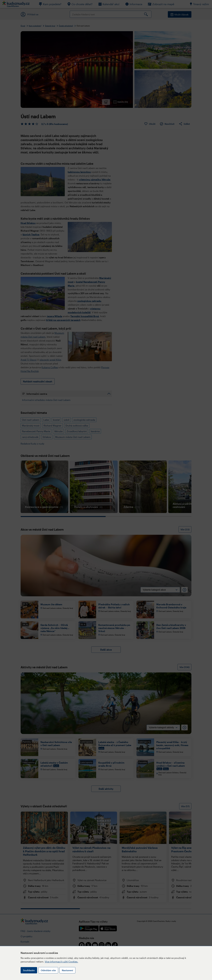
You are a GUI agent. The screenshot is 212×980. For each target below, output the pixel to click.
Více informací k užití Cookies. (61, 962)
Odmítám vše (48, 970)
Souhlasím (29, 970)
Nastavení (67, 970)
